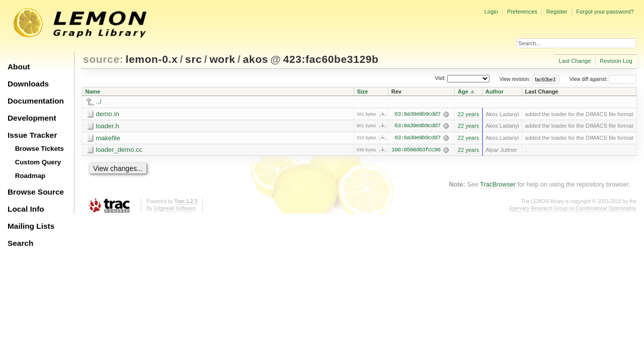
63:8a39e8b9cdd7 (417, 114)
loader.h (108, 126)
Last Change (575, 61)
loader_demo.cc (119, 150)
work (222, 59)
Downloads (28, 84)
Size (362, 92)
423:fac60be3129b (331, 59)
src (193, 59)
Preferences (522, 12)
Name (93, 92)
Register (557, 12)
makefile (108, 138)
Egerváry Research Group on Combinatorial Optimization (573, 209)
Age (463, 92)
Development (32, 118)
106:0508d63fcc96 (416, 150)
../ (99, 102)
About (19, 67)
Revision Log (616, 61)
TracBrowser (498, 185)
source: (103, 59)
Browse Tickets (39, 149)
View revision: (515, 79)
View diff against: (603, 79)
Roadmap (30, 176)
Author (495, 92)
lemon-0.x (152, 59)
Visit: (440, 79)
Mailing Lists (31, 226)
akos (256, 59)
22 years (468, 114)
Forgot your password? (605, 12)
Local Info (26, 209)
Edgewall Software (174, 209)
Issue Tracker (32, 135)
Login (491, 12)
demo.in (108, 114)
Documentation (36, 101)
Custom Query (38, 162)
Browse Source (36, 192)
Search (20, 243)
